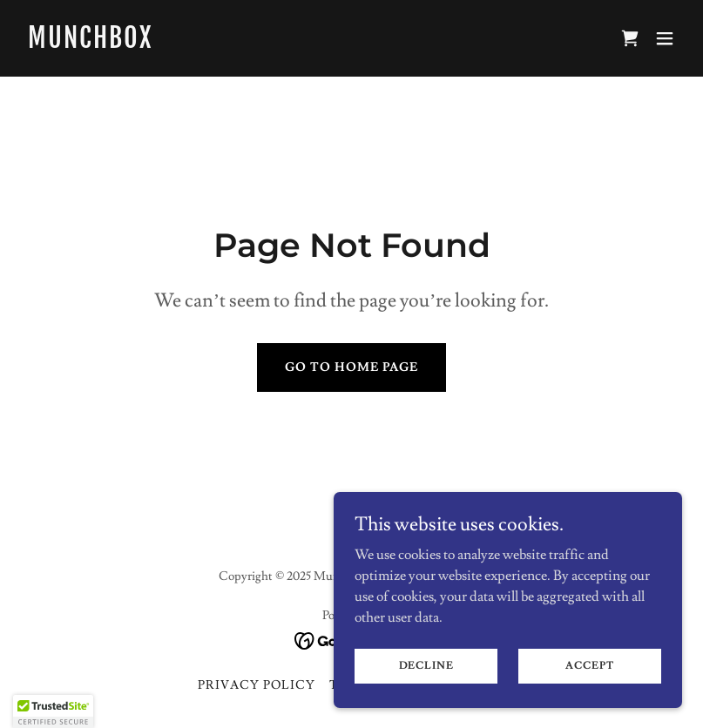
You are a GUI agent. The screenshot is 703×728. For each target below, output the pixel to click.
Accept (589, 666)
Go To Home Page (351, 367)
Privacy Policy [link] (257, 685)
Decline (426, 666)
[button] (665, 38)
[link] (90, 44)
